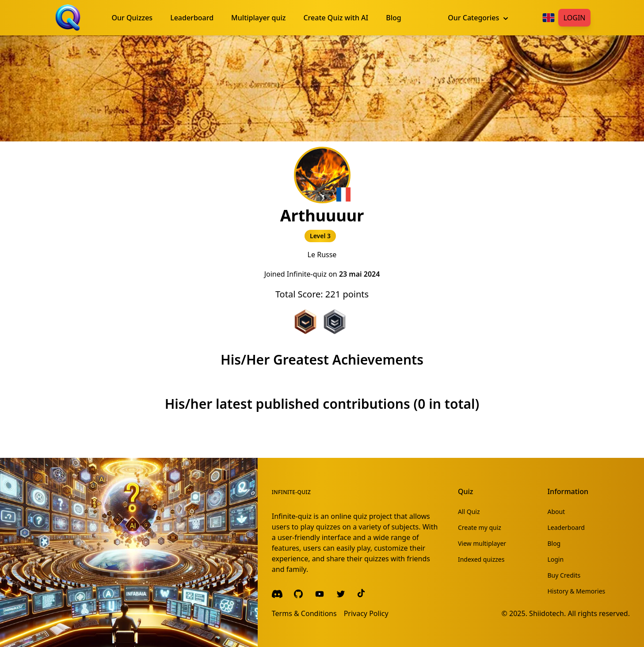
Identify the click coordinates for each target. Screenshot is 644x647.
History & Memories (576, 591)
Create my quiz (480, 527)
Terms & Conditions (304, 613)
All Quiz (469, 512)
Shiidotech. (547, 613)
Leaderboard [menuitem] (192, 18)
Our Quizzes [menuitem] (132, 18)
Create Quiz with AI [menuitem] (336, 18)
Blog (554, 543)
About (556, 512)
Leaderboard (566, 527)
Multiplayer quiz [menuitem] (258, 18)
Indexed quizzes (481, 559)
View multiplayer (482, 543)
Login (575, 18)
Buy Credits (564, 575)
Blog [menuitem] (393, 18)
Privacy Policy (366, 613)
